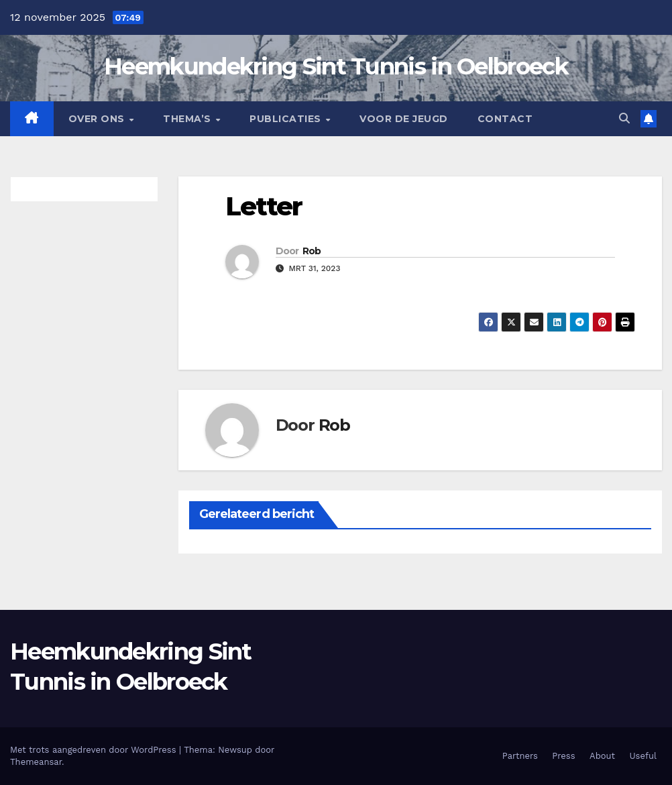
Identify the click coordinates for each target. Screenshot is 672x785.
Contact (505, 119)
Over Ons (98, 119)
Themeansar (36, 762)
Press (563, 756)
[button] (624, 118)
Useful (643, 756)
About (602, 756)
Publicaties (287, 119)
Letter (264, 206)
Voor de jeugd (404, 119)
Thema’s (188, 119)
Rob (312, 251)
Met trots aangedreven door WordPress (95, 750)
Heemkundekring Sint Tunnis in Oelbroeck (336, 66)
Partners (520, 756)
